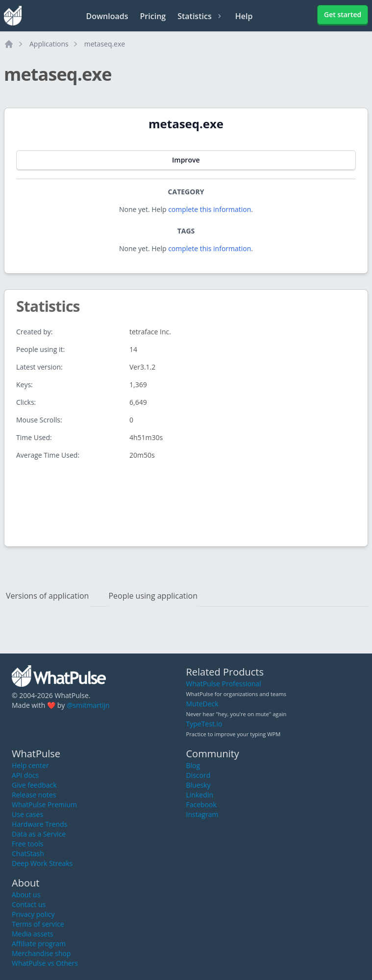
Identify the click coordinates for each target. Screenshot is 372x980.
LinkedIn (200, 795)
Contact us (29, 904)
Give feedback (34, 785)
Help (244, 16)
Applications (49, 44)
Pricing (153, 16)
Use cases (27, 814)
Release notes (34, 795)
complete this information (210, 209)
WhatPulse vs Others (45, 963)
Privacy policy (33, 914)
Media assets (33, 934)
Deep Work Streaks (42, 863)
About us (26, 895)
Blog (193, 765)
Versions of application (47, 596)
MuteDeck (202, 704)
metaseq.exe (105, 44)
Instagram (202, 814)
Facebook (201, 805)
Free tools (27, 844)
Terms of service (38, 924)
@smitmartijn (88, 705)
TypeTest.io (204, 724)
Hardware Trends (39, 824)
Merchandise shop (41, 953)
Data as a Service (39, 834)
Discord (198, 775)
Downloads (107, 16)
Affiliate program (39, 944)
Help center (30, 765)
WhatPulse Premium (44, 805)
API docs (25, 775)
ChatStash (28, 853)
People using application (153, 596)
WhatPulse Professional (224, 684)
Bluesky (198, 785)
